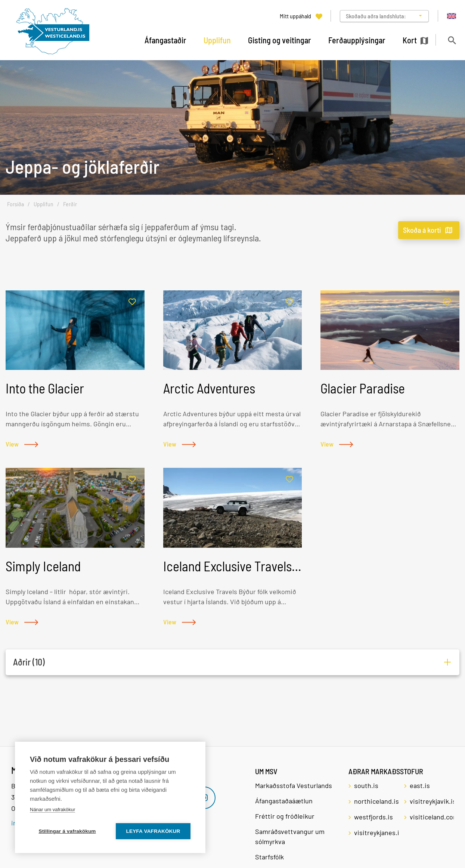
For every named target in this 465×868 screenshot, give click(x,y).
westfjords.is (373, 817)
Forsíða (15, 204)
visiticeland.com (432, 817)
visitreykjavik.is (432, 801)
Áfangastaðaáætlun (284, 801)
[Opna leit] (452, 40)
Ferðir (70, 204)
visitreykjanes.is (376, 833)
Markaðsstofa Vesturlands (294, 785)
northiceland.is (376, 801)
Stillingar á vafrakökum (67, 831)
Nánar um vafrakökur (52, 810)
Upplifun (44, 204)
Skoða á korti (422, 230)
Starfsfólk (269, 857)
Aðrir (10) (29, 662)
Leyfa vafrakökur (153, 831)
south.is (366, 785)
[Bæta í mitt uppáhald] (132, 302)
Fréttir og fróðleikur (285, 816)
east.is (420, 785)
